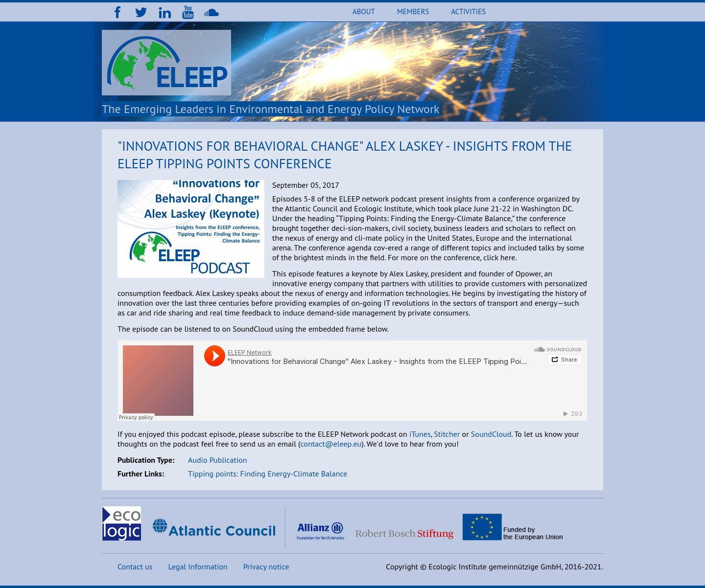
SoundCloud (491, 434)
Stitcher (447, 434)
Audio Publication (218, 460)
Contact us (135, 566)
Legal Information (198, 566)
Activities (468, 11)
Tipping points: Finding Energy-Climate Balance (268, 474)
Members (413, 11)
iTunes (420, 434)
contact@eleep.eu (331, 444)
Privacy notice (266, 566)
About (364, 11)
